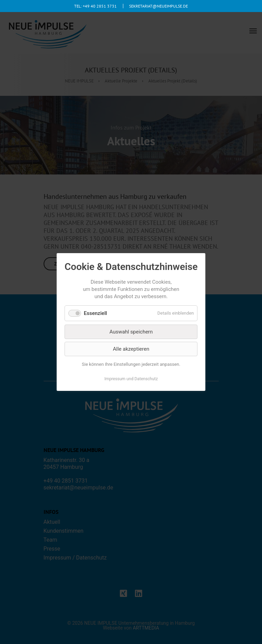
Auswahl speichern (131, 332)
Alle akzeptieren (131, 349)
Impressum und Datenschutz (131, 379)
